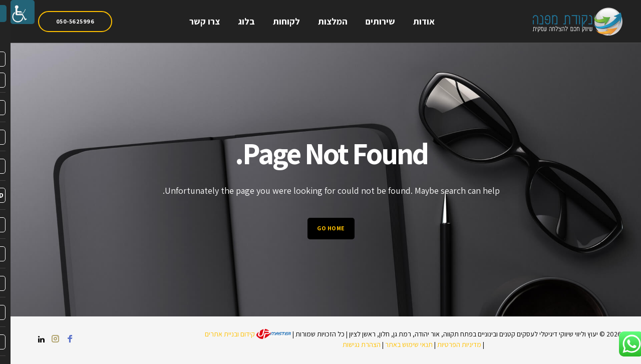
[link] (12, 12)
